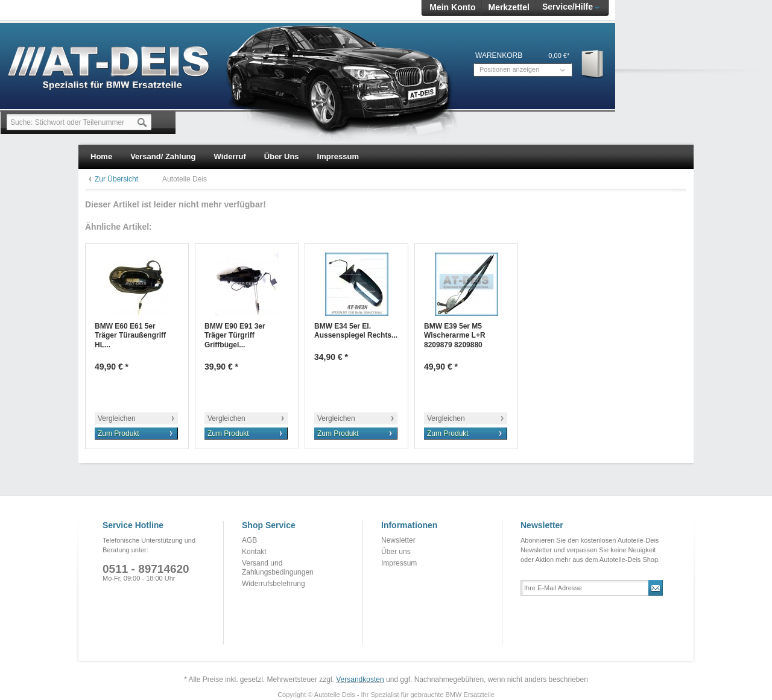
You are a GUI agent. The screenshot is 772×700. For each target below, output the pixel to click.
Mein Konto (452, 7)
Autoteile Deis (185, 179)
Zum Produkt (119, 434)
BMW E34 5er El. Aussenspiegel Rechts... (356, 331)
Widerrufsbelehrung (274, 584)
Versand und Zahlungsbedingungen (278, 568)
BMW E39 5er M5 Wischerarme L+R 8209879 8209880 (455, 336)
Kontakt (254, 552)
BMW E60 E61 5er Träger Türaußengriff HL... (130, 336)
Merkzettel (508, 7)
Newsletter (398, 540)
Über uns (396, 552)
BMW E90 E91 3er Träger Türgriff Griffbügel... (235, 336)
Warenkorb (593, 64)
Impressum (399, 563)
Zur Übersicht (116, 179)
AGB (249, 540)
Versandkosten (360, 680)
